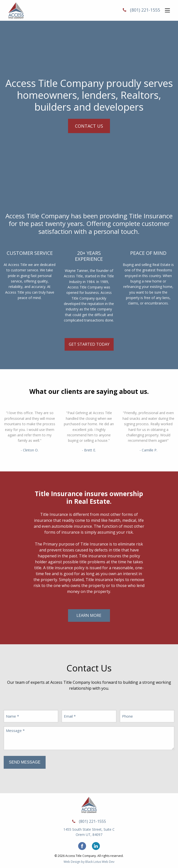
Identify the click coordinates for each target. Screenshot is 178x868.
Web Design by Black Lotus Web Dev (89, 862)
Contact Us (89, 126)
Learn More (89, 615)
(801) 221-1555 (145, 10)
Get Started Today (89, 344)
